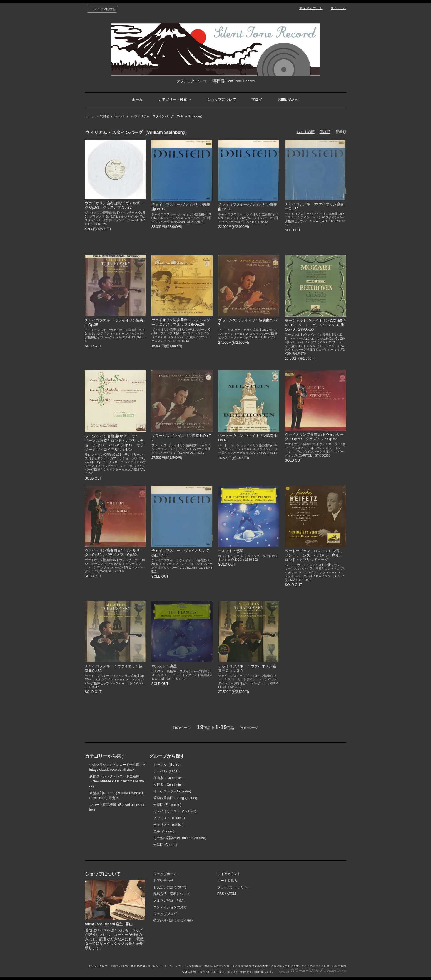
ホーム (137, 100)
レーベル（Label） (167, 771)
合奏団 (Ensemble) (167, 805)
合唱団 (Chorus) (165, 845)
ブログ (257, 100)
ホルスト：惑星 (231, 551)
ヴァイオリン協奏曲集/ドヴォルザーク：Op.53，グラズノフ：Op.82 (314, 437)
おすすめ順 (306, 132)
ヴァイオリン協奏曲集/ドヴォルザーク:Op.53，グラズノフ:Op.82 (114, 205)
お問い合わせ (288, 100)
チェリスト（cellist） (169, 825)
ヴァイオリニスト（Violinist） (176, 811)
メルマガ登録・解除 (168, 901)
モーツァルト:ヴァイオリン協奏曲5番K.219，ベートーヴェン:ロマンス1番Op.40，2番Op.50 (315, 325)
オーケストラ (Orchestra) (172, 791)
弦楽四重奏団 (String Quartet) (175, 798)
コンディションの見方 (170, 907)
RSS (221, 894)
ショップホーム (165, 874)
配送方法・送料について (172, 894)
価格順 (325, 132)
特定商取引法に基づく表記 (173, 921)
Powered (312, 972)
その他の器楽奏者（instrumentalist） (181, 838)
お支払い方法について (170, 887)
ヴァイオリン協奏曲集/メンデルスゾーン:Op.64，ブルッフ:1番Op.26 (181, 322)
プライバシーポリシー (234, 887)
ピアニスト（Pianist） (170, 818)
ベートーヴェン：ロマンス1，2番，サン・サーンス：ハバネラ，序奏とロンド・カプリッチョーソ (314, 555)
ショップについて (221, 100)
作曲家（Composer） (169, 778)
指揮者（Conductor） (115, 116)
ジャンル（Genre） (168, 765)
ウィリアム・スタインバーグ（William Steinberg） (169, 116)
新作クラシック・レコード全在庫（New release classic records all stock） (117, 781)
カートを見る (227, 881)
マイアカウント (311, 8)
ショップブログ (165, 914)
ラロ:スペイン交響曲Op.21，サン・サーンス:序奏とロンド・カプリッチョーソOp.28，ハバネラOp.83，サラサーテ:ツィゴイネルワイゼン (114, 443)
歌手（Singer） (165, 831)
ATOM (231, 894)
